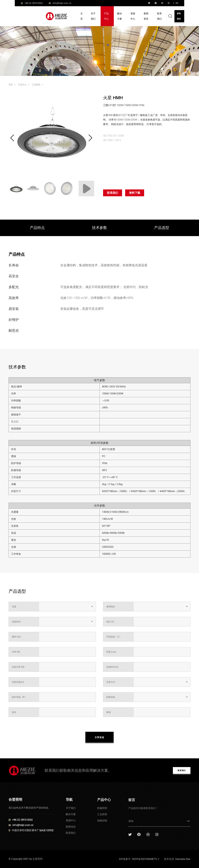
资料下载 (135, 193)
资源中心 (133, 16)
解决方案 (120, 16)
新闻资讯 (146, 16)
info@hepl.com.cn (62, 3)
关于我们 (93, 16)
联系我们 (159, 16)
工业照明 (36, 85)
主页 (82, 16)
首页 (11, 85)
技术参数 (99, 228)
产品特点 (37, 228)
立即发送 (99, 737)
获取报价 (179, 16)
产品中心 (106, 16)
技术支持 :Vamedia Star (177, 859)
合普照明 (37, 859)
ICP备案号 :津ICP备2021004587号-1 (139, 859)
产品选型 (162, 228)
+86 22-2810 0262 (34, 3)
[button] (90, 138)
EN (177, 3)
